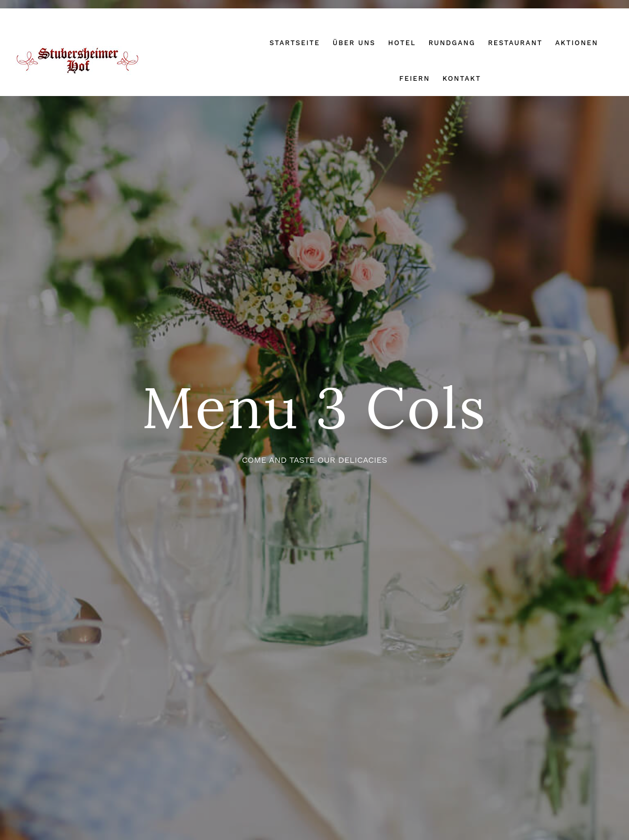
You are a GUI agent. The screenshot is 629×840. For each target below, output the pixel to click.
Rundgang (452, 43)
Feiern (414, 78)
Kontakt (462, 78)
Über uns (354, 43)
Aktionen (577, 43)
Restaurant (515, 43)
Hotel (402, 43)
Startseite (295, 43)
